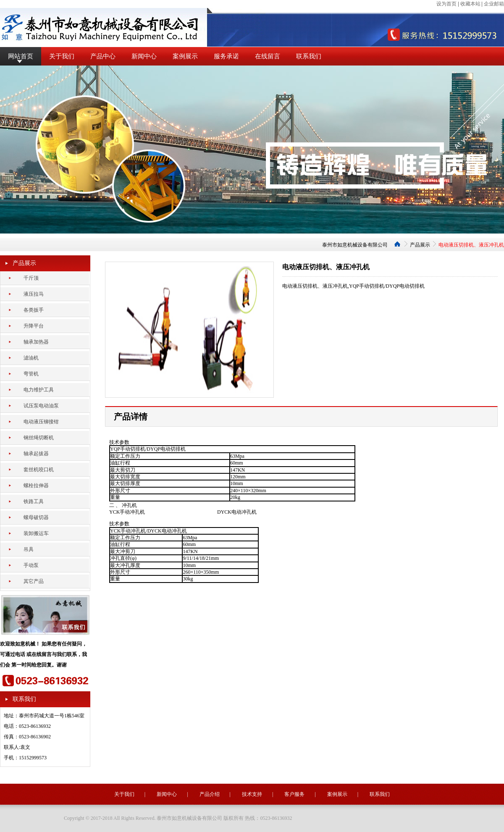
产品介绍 (210, 794)
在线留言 (268, 56)
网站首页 (21, 56)
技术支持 (252, 794)
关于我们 (62, 56)
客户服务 (294, 794)
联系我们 (309, 56)
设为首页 (446, 4)
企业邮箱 (494, 4)
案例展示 (185, 56)
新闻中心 (144, 56)
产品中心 (103, 56)
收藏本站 (470, 4)
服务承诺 (226, 56)
